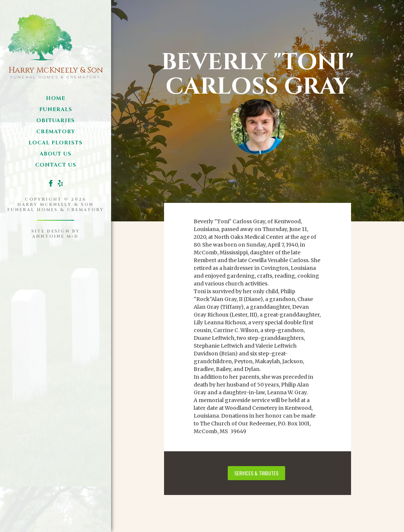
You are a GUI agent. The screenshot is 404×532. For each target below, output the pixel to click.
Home (56, 98)
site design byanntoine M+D (56, 234)
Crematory (56, 132)
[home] (56, 45)
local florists (56, 143)
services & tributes (256, 473)
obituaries (56, 121)
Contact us (56, 165)
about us (56, 154)
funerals (56, 109)
